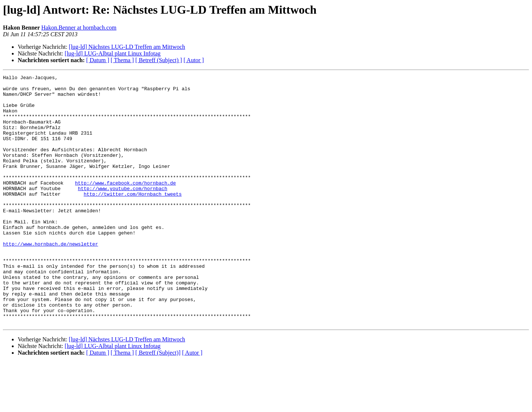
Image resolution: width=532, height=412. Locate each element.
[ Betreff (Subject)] (158, 403)
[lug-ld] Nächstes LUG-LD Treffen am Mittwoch (127, 47)
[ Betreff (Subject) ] (158, 60)
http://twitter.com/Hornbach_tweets (132, 218)
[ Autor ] (194, 60)
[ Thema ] (122, 60)
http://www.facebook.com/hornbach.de (125, 205)
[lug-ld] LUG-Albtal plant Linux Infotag (113, 53)
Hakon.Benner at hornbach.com (79, 28)
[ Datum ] (98, 60)
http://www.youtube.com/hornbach (123, 212)
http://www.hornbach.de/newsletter (50, 278)
